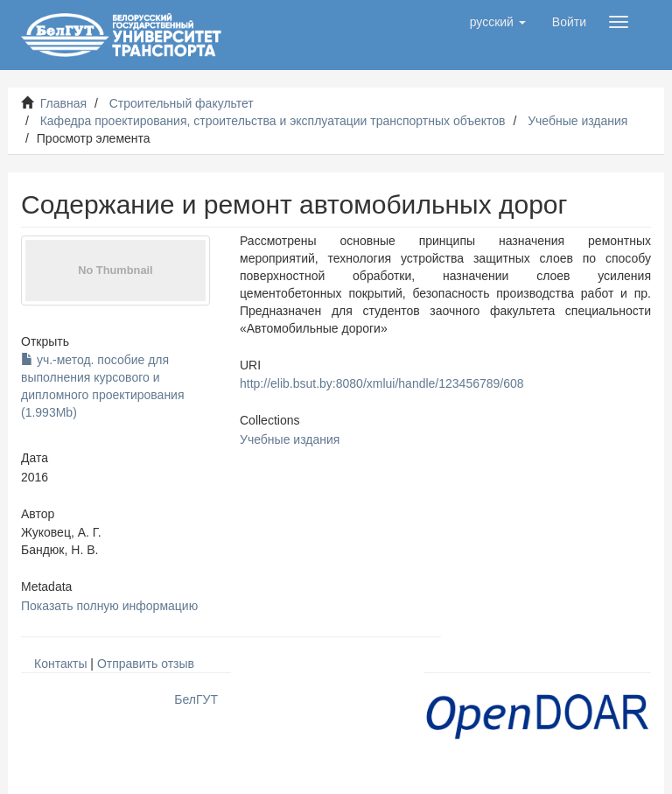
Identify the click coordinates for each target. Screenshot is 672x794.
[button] (498, 22)
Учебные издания (577, 121)
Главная (63, 103)
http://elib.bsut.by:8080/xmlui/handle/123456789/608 (382, 383)
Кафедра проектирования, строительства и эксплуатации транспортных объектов (273, 121)
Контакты (60, 664)
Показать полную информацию (109, 606)
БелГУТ (196, 699)
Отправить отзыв (146, 664)
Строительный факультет (182, 103)
